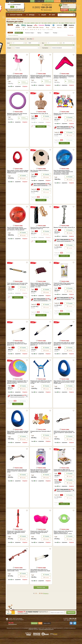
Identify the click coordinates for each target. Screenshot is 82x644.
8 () (42, 7)
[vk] (71, 629)
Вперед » (46, 600)
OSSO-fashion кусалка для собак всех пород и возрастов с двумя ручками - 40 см (17, 477)
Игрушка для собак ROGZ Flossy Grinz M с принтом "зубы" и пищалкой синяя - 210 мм (41, 388)
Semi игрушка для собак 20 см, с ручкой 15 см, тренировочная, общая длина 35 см (40, 577)
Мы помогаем (57, 1)
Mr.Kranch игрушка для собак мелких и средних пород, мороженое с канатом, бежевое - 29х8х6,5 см (41, 75)
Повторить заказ (65, 10)
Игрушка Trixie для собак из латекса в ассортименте (64, 121)
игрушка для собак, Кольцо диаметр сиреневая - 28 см (17, 121)
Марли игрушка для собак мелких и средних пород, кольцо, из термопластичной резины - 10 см (63, 539)
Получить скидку (19, 71)
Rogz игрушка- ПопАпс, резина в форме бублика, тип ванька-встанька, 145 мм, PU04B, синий (18, 439)
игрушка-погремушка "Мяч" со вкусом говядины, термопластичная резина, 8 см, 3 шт (18, 388)
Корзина (65, 5)
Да (12, 7)
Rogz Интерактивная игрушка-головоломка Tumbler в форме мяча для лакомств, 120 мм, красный (17, 235)
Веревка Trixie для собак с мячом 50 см (64, 234)
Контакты (74, 1)
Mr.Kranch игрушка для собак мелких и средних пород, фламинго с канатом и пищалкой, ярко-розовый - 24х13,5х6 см (17, 75)
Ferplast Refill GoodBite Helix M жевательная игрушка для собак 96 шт (64, 477)
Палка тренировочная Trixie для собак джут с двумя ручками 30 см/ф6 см (17, 290)
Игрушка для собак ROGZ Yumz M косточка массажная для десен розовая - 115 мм (39, 539)
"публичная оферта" (33, 634)
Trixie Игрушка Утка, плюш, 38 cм (39, 120)
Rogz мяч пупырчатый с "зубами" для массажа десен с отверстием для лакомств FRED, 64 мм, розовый (40, 477)
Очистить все (70, 35)
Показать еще (41, 594)
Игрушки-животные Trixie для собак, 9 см (41, 438)
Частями (70, 127)
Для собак (30, 39)
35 (40, 600)
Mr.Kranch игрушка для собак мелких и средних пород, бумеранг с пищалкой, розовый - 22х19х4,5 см (64, 75)
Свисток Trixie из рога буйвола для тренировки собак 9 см (40, 234)
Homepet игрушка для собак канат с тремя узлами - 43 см (17, 577)
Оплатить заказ (50, 1)
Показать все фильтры (13, 35)
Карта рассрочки (12, 631)
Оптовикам (64, 1)
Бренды (32, 15)
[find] (74, 15)
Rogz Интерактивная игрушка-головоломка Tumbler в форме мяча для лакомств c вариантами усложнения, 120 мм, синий (63, 179)
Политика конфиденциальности (46, 636)
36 (42, 600)
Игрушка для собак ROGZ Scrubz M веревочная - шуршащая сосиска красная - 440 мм (16, 539)
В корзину (47, 123)
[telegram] (74, 629)
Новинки (32, 1)
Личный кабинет (73, 10)
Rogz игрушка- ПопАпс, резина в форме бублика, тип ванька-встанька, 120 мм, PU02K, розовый (18, 178)
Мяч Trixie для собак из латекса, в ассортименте (40, 177)
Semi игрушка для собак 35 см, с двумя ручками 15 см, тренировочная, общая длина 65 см (41, 350)
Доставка (69, 1)
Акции (44, 15)
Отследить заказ (40, 1)
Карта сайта (47, 630)
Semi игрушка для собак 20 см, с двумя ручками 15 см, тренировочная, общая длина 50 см (64, 350)
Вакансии (34, 630)
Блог (53, 15)
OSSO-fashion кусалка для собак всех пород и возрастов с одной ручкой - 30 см (64, 439)
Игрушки (22, 39)
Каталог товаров (16, 15)
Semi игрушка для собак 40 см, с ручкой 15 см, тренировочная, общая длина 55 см (17, 350)
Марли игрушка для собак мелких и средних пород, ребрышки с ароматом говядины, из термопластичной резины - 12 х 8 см (41, 291)
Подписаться (70, 619)
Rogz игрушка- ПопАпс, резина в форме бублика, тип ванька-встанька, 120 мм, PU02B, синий (64, 388)
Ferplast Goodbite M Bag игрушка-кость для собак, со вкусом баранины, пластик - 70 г (64, 291)
